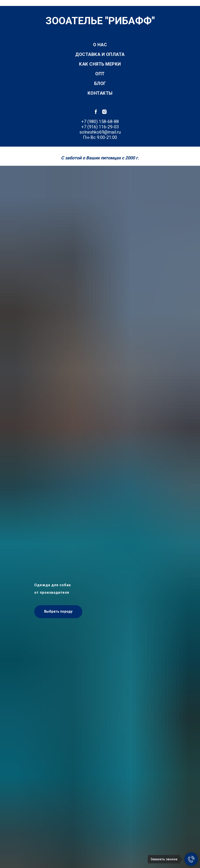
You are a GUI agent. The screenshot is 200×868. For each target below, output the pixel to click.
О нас (100, 45)
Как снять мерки (100, 64)
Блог (100, 83)
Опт (100, 74)
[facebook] (96, 112)
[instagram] (104, 112)
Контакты (100, 93)
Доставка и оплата (100, 54)
